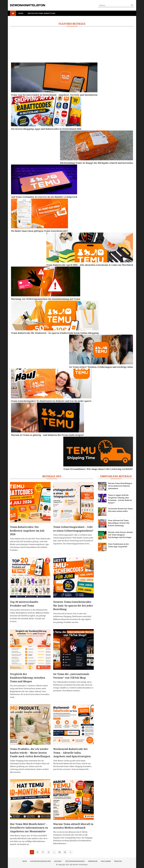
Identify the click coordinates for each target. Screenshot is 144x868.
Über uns (118, 861)
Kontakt (58, 861)
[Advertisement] (72, 44)
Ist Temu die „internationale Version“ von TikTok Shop (71, 676)
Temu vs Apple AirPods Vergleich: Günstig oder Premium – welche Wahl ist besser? (120, 499)
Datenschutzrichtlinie (40, 861)
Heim (25, 861)
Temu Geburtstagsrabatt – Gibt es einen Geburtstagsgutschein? (73, 529)
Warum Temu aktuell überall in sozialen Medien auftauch (73, 826)
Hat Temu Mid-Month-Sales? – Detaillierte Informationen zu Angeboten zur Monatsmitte (29, 828)
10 (59, 852)
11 (65, 852)
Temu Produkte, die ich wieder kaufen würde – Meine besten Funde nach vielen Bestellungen (30, 753)
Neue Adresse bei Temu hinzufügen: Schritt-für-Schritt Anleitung (119, 523)
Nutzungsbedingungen (75, 861)
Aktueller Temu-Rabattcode (41, 13)
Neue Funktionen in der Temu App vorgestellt (118, 545)
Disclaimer (106, 861)
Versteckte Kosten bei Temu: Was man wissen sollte (121, 510)
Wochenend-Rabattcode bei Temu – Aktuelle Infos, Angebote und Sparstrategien (72, 753)
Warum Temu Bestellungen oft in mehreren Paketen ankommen (120, 486)
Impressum (93, 861)
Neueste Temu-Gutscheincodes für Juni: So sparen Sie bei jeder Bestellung (73, 606)
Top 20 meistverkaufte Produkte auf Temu (24, 604)
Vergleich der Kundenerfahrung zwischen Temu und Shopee (28, 678)
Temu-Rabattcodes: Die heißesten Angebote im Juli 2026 (27, 531)
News (21, 13)
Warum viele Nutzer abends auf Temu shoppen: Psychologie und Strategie (120, 535)
